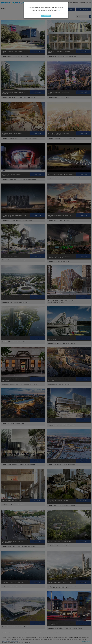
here (58, 10)
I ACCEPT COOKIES (46, 16)
